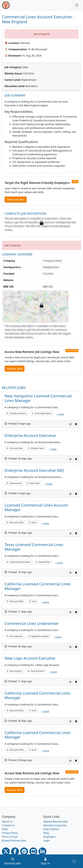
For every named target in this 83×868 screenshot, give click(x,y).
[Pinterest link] (24, 851)
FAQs (5, 829)
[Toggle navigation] (77, 5)
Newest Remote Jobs (56, 822)
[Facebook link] (15, 851)
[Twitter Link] (6, 851)
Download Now (16, 200)
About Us (7, 822)
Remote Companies (55, 825)
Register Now (15, 369)
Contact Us (8, 825)
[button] (71, 424)
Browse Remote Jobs (14, 841)
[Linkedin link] (42, 851)
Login (47, 841)
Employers (50, 837)
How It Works (51, 829)
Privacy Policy (10, 833)
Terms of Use (10, 837)
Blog (46, 833)
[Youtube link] (33, 851)
